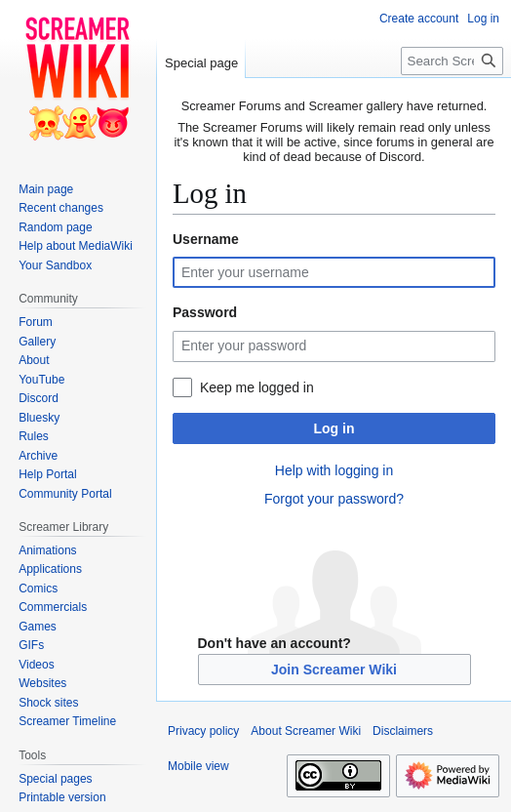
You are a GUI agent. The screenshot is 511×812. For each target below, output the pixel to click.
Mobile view (198, 766)
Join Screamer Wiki (334, 670)
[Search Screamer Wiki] (452, 61)
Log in (334, 428)
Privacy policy (203, 731)
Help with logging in (334, 470)
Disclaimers (403, 731)
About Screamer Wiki (306, 731)
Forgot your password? (334, 499)
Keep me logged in (257, 387)
